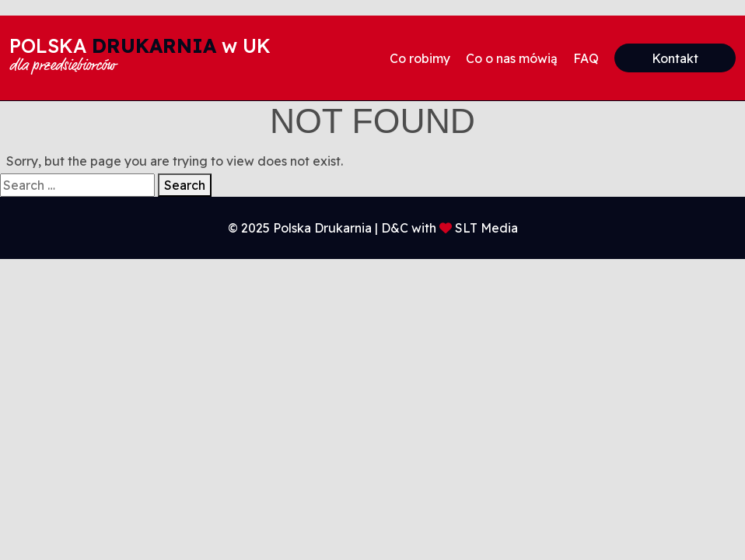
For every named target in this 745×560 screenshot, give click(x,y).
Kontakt (675, 58)
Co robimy (420, 58)
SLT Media (486, 228)
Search (185, 185)
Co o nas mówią (512, 58)
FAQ (586, 58)
